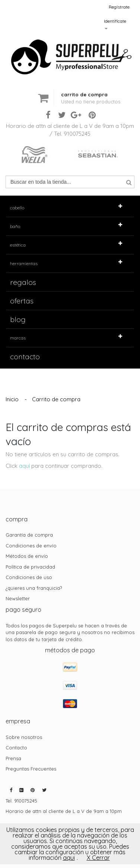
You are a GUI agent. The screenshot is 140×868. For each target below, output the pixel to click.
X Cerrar (98, 858)
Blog (18, 319)
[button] (91, 92)
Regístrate (119, 7)
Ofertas (22, 301)
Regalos (23, 282)
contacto (25, 356)
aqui (69, 858)
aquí (24, 466)
